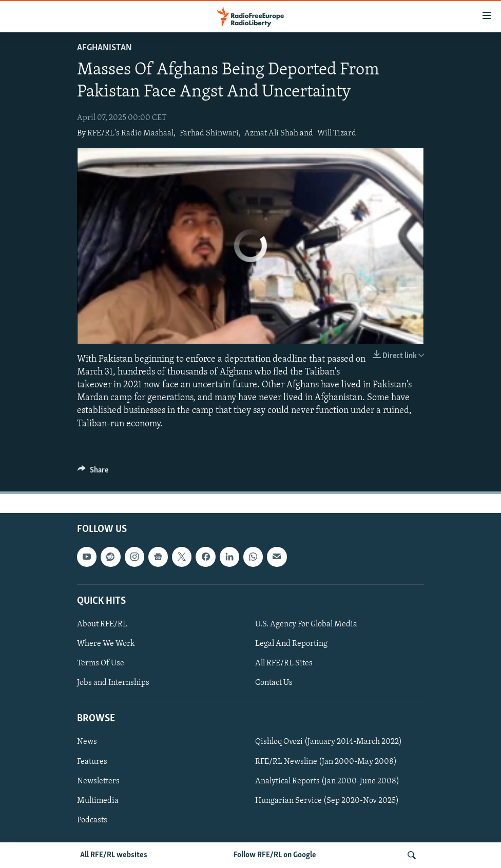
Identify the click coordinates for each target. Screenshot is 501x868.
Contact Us (274, 683)
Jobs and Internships (113, 683)
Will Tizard (337, 133)
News (87, 742)
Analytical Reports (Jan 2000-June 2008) (327, 781)
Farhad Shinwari (209, 133)
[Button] (93, 472)
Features (92, 761)
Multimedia (98, 800)
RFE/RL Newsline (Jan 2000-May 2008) (326, 761)
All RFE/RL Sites (284, 663)
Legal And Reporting (291, 644)
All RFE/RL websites (114, 855)
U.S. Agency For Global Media (306, 624)
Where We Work (106, 644)
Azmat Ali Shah (271, 133)
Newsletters (98, 781)
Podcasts (92, 820)
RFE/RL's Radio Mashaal (130, 133)
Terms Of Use (101, 663)
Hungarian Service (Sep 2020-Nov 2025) (327, 800)
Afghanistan (104, 48)
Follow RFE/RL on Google (275, 855)
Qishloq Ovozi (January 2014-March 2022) (329, 742)
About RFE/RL (102, 624)
